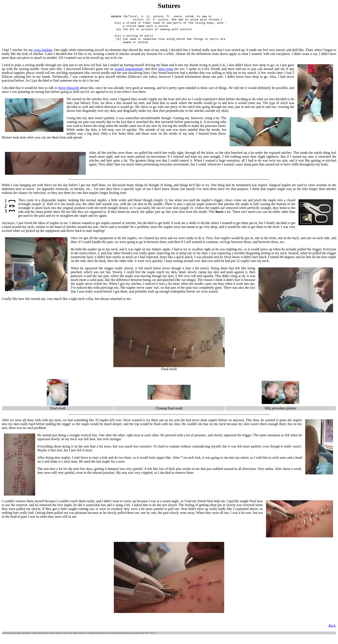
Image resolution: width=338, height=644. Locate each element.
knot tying (166, 75)
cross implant (43, 56)
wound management (129, 75)
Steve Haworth (69, 94)
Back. (332, 631)
